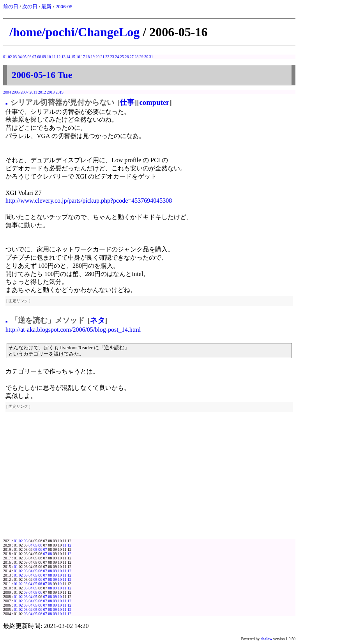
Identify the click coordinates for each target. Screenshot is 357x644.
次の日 (30, 6)
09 (44, 57)
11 (54, 57)
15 (73, 57)
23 (112, 57)
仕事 (127, 102)
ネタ (97, 320)
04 (20, 57)
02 (10, 57)
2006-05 (64, 6)
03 (15, 57)
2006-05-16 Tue (42, 75)
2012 (42, 92)
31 (151, 57)
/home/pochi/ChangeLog (74, 32)
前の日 (11, 6)
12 (58, 57)
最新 (46, 6)
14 (68, 57)
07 (34, 57)
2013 (51, 92)
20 (97, 57)
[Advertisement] (149, 480)
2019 (60, 92)
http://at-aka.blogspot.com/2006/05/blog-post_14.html (73, 330)
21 (103, 57)
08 (39, 57)
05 (25, 57)
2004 (7, 92)
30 (146, 57)
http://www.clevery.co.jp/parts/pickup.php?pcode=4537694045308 (89, 201)
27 (132, 57)
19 (93, 57)
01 (5, 57)
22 (107, 57)
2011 (34, 92)
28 (136, 57)
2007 (25, 92)
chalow (267, 639)
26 (127, 57)
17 (83, 57)
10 (49, 57)
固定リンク (18, 301)
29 (141, 57)
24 (117, 57)
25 (122, 57)
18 (88, 57)
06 (30, 57)
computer (155, 102)
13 (64, 57)
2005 (16, 92)
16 (78, 57)
